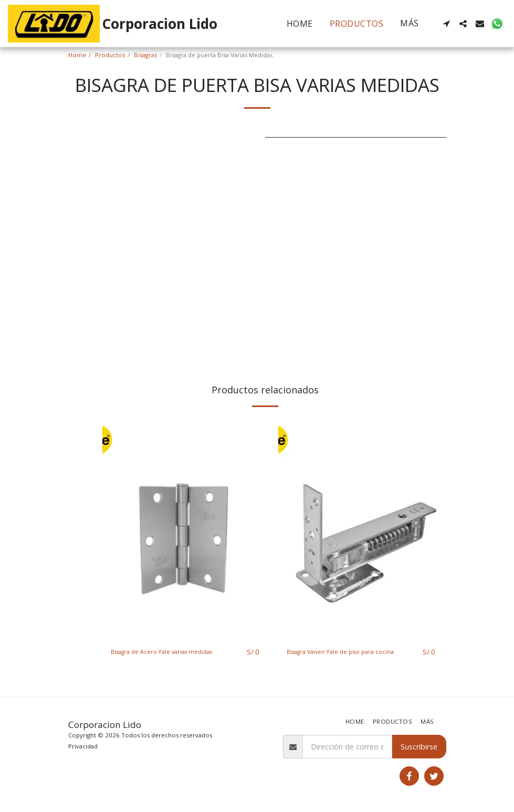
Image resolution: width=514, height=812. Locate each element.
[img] (185, 528)
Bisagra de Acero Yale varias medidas (176, 652)
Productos (110, 55)
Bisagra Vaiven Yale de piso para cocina (343, 658)
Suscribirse (419, 747)
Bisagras (145, 55)
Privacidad (83, 746)
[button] (446, 24)
